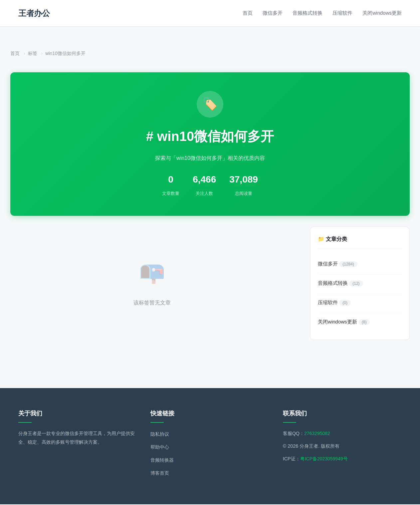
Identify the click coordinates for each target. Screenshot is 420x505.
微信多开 (273, 13)
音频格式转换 (308, 13)
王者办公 (34, 13)
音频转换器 (162, 461)
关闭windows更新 (382, 13)
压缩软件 (342, 13)
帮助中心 (160, 448)
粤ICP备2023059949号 (324, 459)
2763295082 (317, 434)
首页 (248, 13)
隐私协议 (160, 435)
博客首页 (160, 474)
